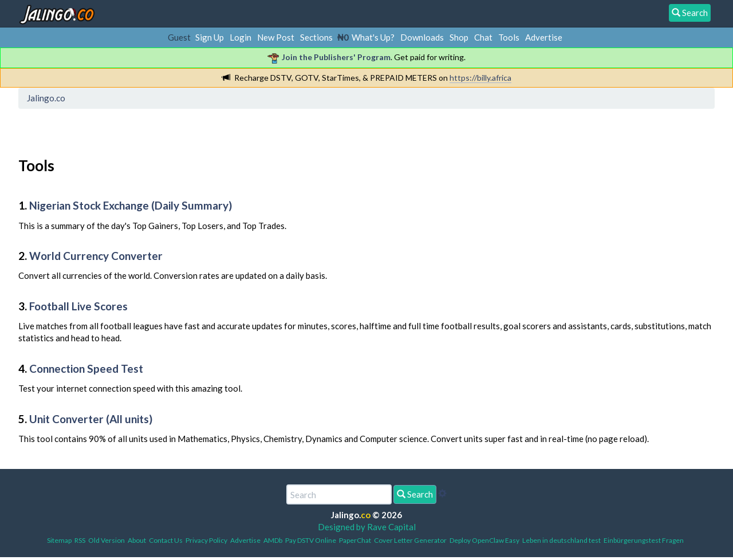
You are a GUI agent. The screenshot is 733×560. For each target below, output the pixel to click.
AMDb (273, 540)
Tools (509, 37)
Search (415, 494)
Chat (483, 37)
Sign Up (210, 37)
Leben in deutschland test (561, 540)
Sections (316, 37)
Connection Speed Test (86, 368)
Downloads (422, 37)
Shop (459, 37)
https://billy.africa (480, 78)
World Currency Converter (96, 256)
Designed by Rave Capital (367, 527)
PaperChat (355, 540)
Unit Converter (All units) (91, 419)
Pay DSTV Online (311, 540)
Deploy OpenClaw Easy (484, 540)
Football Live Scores (78, 306)
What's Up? (373, 37)
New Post (276, 37)
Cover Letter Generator (410, 540)
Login (241, 37)
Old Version (107, 540)
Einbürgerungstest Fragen (644, 540)
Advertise (544, 37)
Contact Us (166, 540)
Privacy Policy (206, 540)
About (137, 540)
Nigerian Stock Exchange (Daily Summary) (131, 205)
